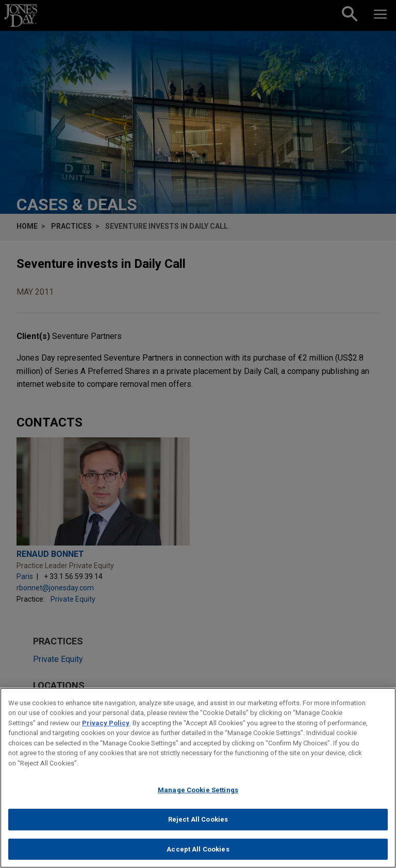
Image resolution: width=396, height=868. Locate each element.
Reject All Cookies (198, 823)
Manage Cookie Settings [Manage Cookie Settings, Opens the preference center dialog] (198, 794)
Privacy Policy (106, 727)
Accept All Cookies (198, 853)
